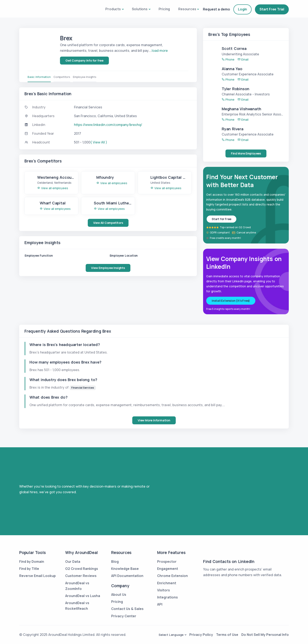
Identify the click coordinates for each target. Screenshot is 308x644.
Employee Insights (87, 77)
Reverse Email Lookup (38, 576)
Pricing (164, 9)
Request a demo (216, 9)
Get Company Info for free (84, 60)
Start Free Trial (272, 9)
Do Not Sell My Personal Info (265, 635)
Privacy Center (124, 616)
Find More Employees (246, 153)
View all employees (53, 188)
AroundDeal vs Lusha (83, 596)
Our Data (73, 562)
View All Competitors (108, 223)
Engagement (168, 569)
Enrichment (167, 583)
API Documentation (127, 576)
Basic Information (39, 77)
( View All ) (99, 142)
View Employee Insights (108, 268)
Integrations (167, 597)
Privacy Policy (201, 635)
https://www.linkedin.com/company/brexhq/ (108, 125)
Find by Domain (32, 562)
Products (113, 9)
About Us (119, 595)
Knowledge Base (125, 569)
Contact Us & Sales (127, 609)
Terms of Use (227, 635)
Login (242, 9)
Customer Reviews (81, 576)
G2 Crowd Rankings (82, 569)
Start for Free (221, 219)
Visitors (164, 590)
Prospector (167, 562)
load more (160, 51)
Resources (187, 9)
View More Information (154, 420)
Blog (115, 562)
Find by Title (29, 569)
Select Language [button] (171, 635)
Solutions (140, 9)
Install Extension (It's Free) (231, 301)
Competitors (63, 77)
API (160, 604)
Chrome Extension (172, 576)
